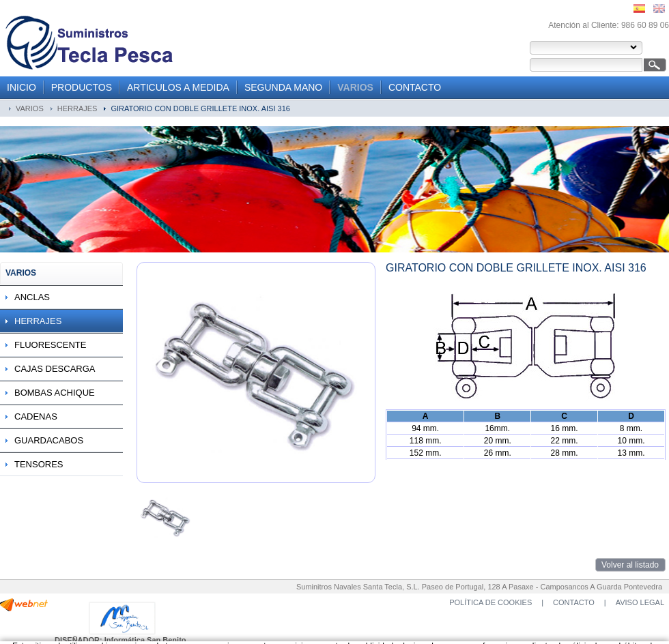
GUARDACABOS (49, 440)
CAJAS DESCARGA (55, 369)
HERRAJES (77, 108)
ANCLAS (32, 297)
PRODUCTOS (82, 87)
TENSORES (39, 464)
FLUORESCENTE (50, 345)
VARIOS (355, 87)
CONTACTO (415, 87)
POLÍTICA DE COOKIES (490, 602)
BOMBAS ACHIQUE (55, 393)
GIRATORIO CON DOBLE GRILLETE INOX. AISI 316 (200, 108)
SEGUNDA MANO (283, 87)
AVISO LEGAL (640, 602)
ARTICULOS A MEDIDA (178, 87)
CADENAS (36, 416)
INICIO (22, 87)
